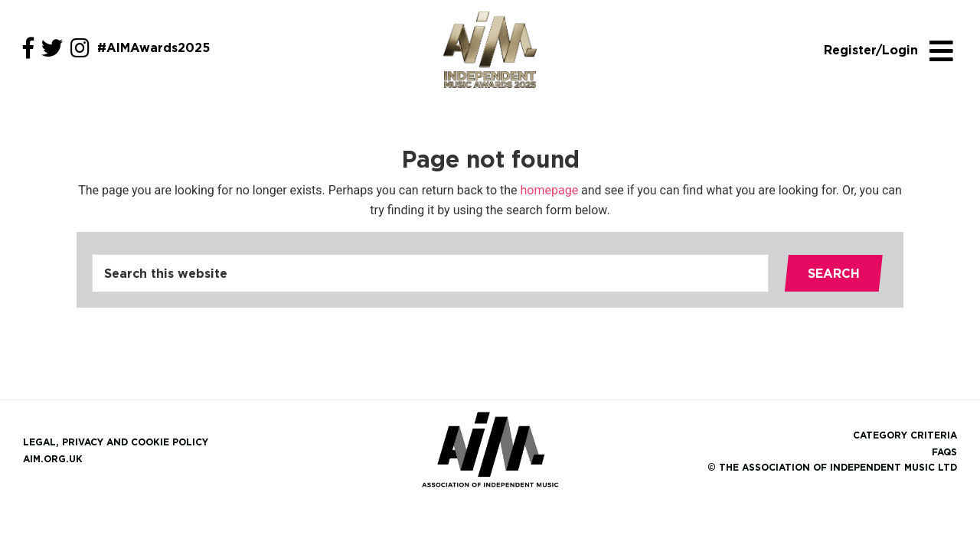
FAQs (944, 452)
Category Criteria (905, 435)
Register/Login (871, 50)
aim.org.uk (53, 459)
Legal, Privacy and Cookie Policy (116, 442)
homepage (550, 190)
